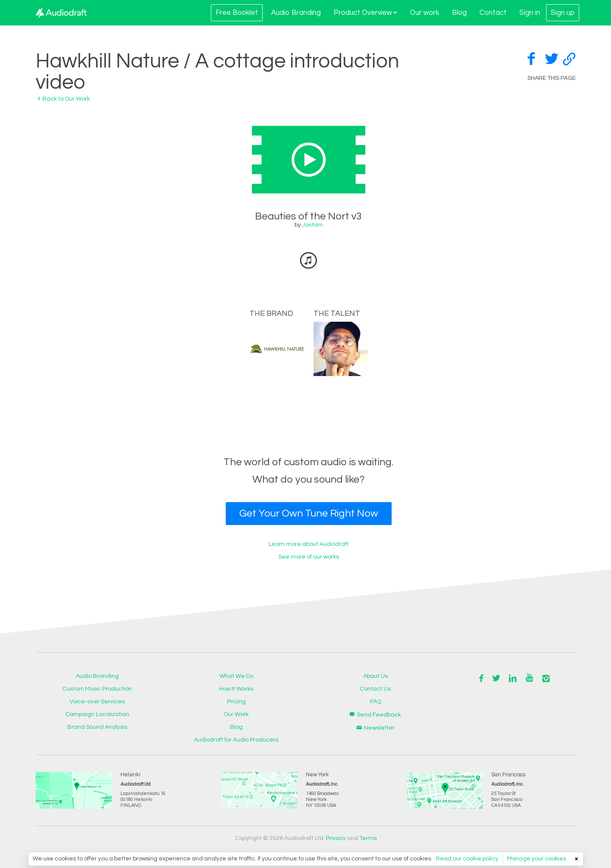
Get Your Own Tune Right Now (309, 513)
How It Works (236, 688)
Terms (368, 838)
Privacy (336, 838)
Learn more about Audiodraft (309, 544)
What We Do (236, 676)
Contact (493, 13)
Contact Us (375, 688)
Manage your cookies (537, 859)
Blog (459, 13)
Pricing (236, 701)
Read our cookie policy (467, 859)
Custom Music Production (97, 688)
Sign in (529, 13)
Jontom (313, 225)
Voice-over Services (97, 701)
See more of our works (309, 556)
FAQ (376, 701)
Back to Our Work (64, 99)
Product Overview (365, 13)
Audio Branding (296, 13)
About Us (376, 676)
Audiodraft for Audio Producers (236, 739)
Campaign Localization (97, 714)
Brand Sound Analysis (97, 727)
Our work (424, 13)
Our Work (236, 714)
